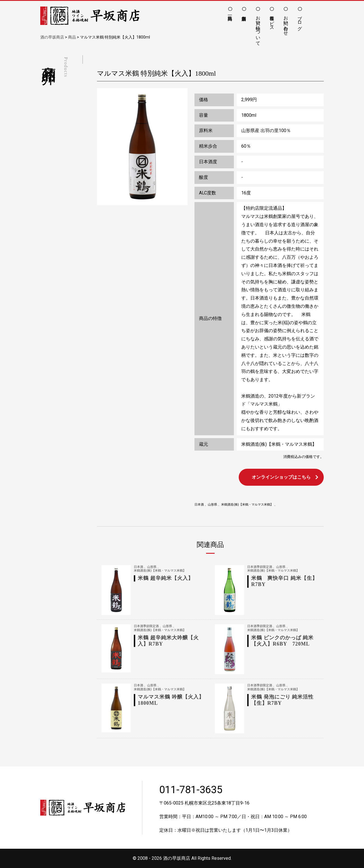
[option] (142, 147)
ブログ (300, 20)
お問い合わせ (286, 23)
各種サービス (272, 20)
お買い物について (258, 28)
